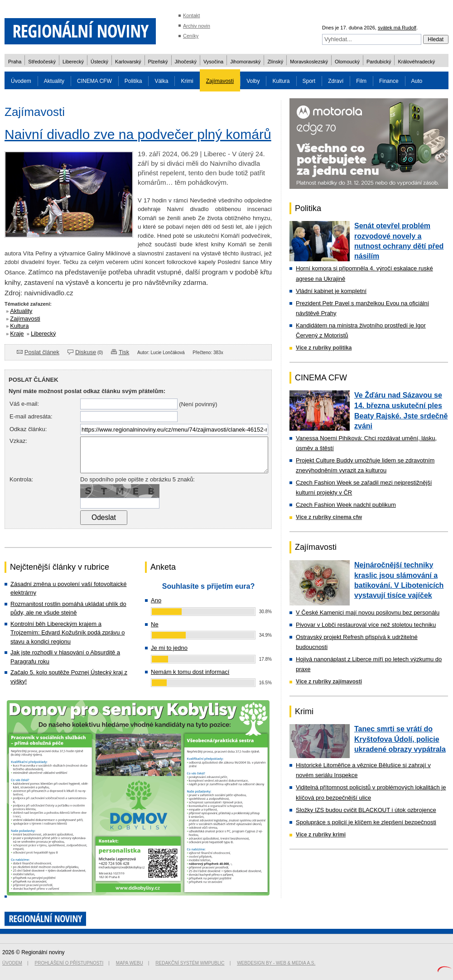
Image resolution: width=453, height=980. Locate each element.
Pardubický (379, 62)
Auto (417, 81)
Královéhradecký (416, 62)
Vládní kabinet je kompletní (331, 291)
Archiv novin (197, 26)
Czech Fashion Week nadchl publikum (346, 505)
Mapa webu (130, 963)
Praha (15, 62)
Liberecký (73, 62)
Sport (309, 81)
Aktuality (54, 81)
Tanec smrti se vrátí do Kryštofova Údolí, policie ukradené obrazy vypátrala (400, 739)
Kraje (17, 334)
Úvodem (21, 81)
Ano (156, 600)
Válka (161, 81)
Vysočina (213, 62)
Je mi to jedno (169, 648)
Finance (389, 81)
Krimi (187, 81)
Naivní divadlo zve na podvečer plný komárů (138, 134)
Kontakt (191, 15)
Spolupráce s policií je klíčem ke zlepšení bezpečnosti (366, 822)
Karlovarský (128, 62)
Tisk (124, 352)
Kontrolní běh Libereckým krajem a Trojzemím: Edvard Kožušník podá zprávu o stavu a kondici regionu (67, 633)
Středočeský (42, 62)
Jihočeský (186, 62)
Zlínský (275, 62)
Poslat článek (42, 352)
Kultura (281, 81)
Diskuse (86, 352)
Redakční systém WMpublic (190, 963)
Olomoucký (347, 62)
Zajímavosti (220, 81)
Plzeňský (158, 62)
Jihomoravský (245, 62)
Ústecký (99, 62)
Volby (253, 81)
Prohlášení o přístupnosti (69, 963)
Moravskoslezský (309, 62)
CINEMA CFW (94, 81)
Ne (155, 624)
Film (361, 81)
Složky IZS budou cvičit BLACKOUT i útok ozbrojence (366, 810)
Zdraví (336, 81)
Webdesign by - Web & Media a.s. (276, 963)
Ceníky (191, 36)
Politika (133, 81)
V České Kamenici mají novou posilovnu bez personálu (368, 612)
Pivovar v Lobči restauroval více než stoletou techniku (366, 625)
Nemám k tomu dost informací (190, 672)
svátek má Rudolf (397, 28)
